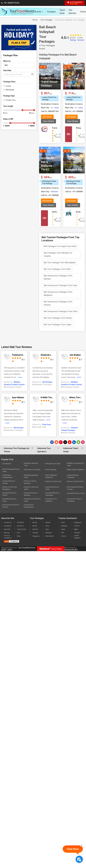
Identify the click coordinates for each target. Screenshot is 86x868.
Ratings (73, 39)
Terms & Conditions (8, 537)
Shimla (35, 526)
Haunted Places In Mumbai (31, 494)
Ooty (47, 526)
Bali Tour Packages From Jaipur (58, 325)
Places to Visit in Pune (75, 481)
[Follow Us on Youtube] (70, 442)
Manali (48, 522)
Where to (7, 61)
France (64, 536)
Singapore (36, 536)
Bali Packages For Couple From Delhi (60, 246)
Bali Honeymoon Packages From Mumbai (58, 277)
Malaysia (49, 533)
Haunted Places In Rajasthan (52, 494)
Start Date (7, 70)
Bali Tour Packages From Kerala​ (58, 318)
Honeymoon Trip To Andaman (75, 500)
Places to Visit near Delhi (31, 488)
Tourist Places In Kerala (9, 482)
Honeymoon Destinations (29, 506)
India (63, 522)
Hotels (83, 12)
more (57, 108)
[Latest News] (56, 442)
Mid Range (10, 90)
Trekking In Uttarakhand (7, 476)
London (77, 526)
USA (63, 533)
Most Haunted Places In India (75, 488)
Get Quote (47, 117)
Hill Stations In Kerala (32, 469)
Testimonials (21, 529)
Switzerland (50, 536)
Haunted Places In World (9, 494)
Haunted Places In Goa (76, 493)
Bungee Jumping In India (31, 476)
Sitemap (7, 533)
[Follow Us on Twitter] (65, 442)
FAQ (18, 533)
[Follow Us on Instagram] (83, 442)
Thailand (77, 533)
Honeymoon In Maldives (51, 500)
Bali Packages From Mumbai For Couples (58, 254)
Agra (47, 529)
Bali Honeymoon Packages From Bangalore (58, 294)
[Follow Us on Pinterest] (61, 442)
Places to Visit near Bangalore (10, 488)
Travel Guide (62, 12)
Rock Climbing (51, 469)
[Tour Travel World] (18, 12)
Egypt (76, 529)
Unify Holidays (59, 212)
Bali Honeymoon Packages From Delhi (61, 311)
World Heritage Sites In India (11, 470)
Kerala (35, 522)
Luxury (8, 86)
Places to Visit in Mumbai (30, 482)
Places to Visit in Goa (53, 481)
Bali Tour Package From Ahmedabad (60, 263)
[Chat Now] (79, 859)
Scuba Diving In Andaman (73, 476)
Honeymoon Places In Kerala (11, 506)
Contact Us (8, 522)
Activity (39, 12)
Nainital (35, 529)
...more (19, 377)
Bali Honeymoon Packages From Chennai (58, 303)
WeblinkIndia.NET (71, 550)
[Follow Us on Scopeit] (78, 442)
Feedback (20, 522)
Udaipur (35, 533)
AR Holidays (47, 382)
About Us (20, 526)
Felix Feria (47, 425)
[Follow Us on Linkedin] (74, 442)
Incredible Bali (74, 170)
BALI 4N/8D (73, 86)
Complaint (8, 526)
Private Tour (11, 100)
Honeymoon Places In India (32, 500)
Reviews (81, 39)
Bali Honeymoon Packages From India (60, 285)
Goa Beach (7, 464)
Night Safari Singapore (76, 469)
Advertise (7, 529)
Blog (19, 536)
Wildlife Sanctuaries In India (76, 464)
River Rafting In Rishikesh (51, 476)
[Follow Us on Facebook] (52, 442)
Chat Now (73, 849)
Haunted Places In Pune (9, 500)
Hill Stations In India (53, 464)
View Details (48, 121)
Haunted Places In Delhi (52, 488)
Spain (63, 529)
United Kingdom (77, 537)
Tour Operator (72, 12)
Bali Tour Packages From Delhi (57, 269)
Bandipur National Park (31, 464)
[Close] (81, 845)
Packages (51, 12)
